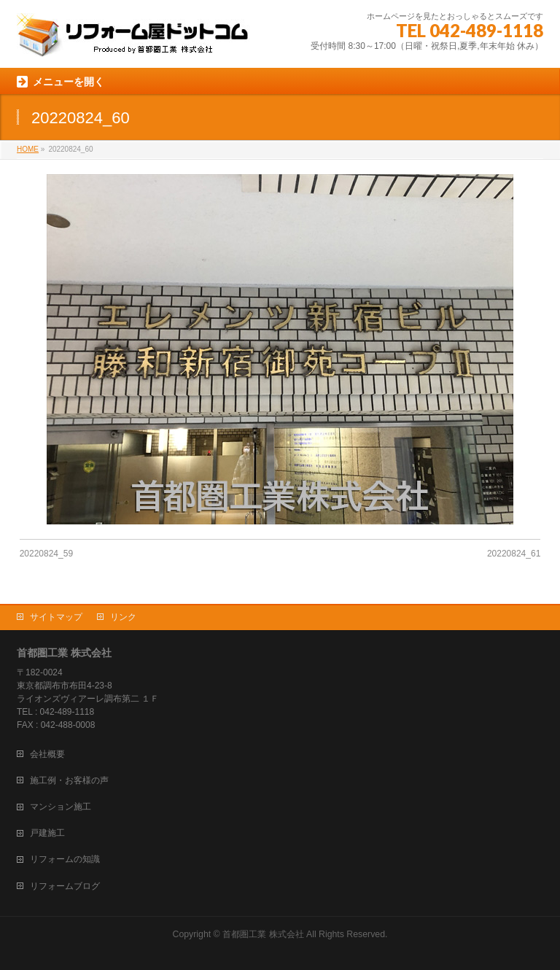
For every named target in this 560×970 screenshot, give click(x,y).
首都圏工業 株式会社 (263, 934)
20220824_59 (46, 554)
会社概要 (47, 754)
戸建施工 (47, 833)
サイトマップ (56, 617)
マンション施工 (61, 807)
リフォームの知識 (65, 859)
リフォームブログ (65, 886)
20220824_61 (514, 554)
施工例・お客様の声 (69, 780)
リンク (123, 617)
